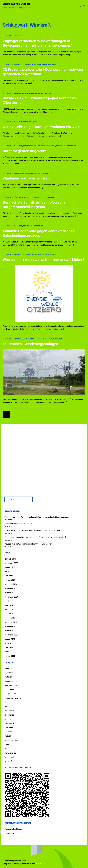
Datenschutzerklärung (13, 829)
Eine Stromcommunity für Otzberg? (19, 524)
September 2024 (11, 597)
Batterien (8, 677)
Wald (7, 749)
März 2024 (9, 610)
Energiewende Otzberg (17, 4)
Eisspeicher (9, 690)
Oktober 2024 (10, 593)
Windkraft (24, 36)
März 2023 (9, 652)
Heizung (8, 706)
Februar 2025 (10, 580)
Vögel (16, 36)
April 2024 (9, 605)
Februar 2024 (10, 614)
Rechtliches (61, 146)
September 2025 (11, 563)
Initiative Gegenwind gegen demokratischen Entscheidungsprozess (39, 233)
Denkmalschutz (11, 685)
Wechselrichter (11, 757)
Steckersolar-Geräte (12, 740)
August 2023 (10, 639)
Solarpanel (9, 728)
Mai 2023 (8, 643)
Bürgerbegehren (30, 146)
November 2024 (11, 588)
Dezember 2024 (11, 584)
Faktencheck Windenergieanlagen (30, 344)
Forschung (37, 64)
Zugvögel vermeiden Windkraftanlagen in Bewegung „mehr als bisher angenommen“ (38, 43)
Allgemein (18, 122)
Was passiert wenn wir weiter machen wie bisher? (43, 260)
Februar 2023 (10, 656)
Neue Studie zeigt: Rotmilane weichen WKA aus (42, 127)
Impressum (9, 833)
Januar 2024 (10, 618)
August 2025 (10, 567)
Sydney (38, 864)
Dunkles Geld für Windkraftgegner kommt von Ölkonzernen (28, 544)
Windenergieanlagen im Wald (27, 178)
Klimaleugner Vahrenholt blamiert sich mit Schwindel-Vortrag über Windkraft (35, 537)
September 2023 (11, 635)
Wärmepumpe (10, 753)
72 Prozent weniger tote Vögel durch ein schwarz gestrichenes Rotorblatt (34, 531)
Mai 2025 (8, 572)
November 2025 (11, 559)
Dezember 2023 (11, 622)
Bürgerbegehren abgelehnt (25, 151)
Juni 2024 (8, 601)
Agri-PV (8, 668)
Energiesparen (10, 694)
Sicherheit (37, 255)
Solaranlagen (48, 255)
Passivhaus (9, 711)
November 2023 (11, 626)
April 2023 (9, 648)
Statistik (36, 173)
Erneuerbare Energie (23, 64)
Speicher (8, 732)
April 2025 (9, 576)
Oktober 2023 (10, 631)
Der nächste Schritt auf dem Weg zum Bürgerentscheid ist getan (34, 205)
